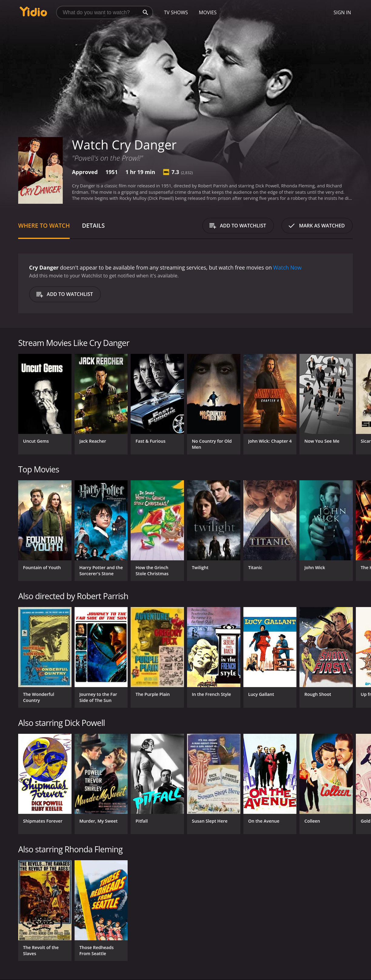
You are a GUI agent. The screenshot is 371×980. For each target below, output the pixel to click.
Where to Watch (44, 225)
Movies (208, 12)
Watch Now (287, 267)
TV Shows (176, 12)
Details (93, 225)
